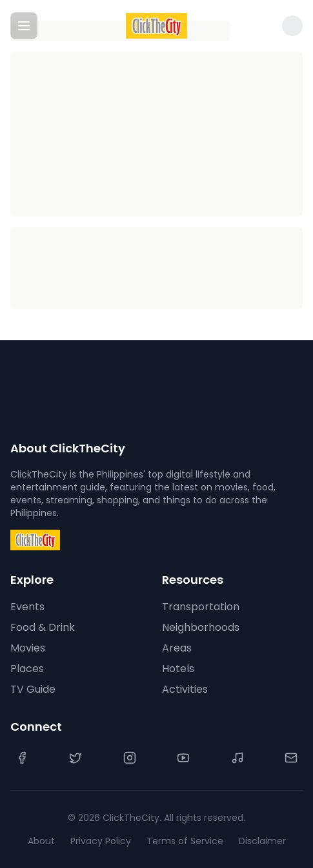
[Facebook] (22, 758)
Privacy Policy (101, 841)
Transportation (201, 607)
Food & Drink (43, 627)
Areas (177, 648)
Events (27, 607)
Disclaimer (262, 841)
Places (27, 669)
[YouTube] (183, 758)
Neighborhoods (201, 627)
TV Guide (33, 689)
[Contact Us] (291, 758)
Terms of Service (185, 841)
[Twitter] (76, 758)
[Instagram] (130, 758)
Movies (28, 648)
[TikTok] (237, 758)
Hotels (178, 669)
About (41, 841)
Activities (185, 689)
